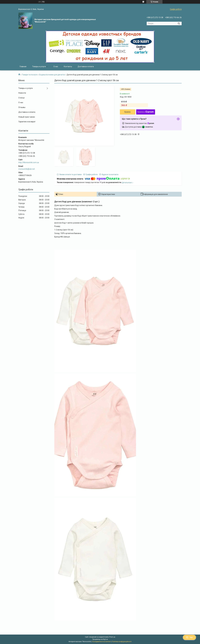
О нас (56, 66)
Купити (127, 112)
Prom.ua (112, 637)
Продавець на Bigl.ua (100, 639)
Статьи (21, 98)
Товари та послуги (30, 75)
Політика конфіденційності (122, 642)
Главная (23, 66)
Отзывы (22, 107)
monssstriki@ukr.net (27, 169)
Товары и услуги (39, 66)
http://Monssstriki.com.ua (29, 162)
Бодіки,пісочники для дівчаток (52, 75)
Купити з (146, 112)
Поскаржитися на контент (101, 642)
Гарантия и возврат (27, 122)
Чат (189, 637)
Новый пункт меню (27, 117)
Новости (22, 93)
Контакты (68, 66)
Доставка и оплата (86, 66)
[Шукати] (179, 23)
